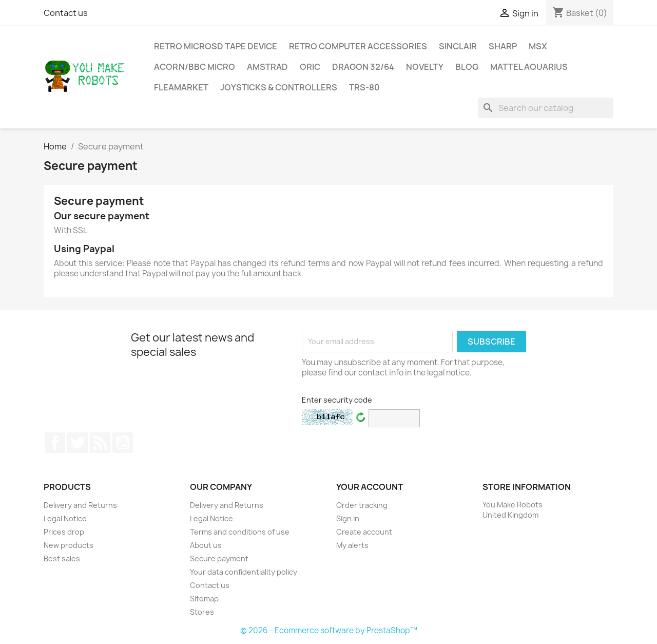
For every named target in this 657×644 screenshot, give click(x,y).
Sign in (348, 518)
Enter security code (337, 400)
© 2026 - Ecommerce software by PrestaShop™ (329, 630)
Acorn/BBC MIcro (195, 67)
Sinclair (458, 46)
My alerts (352, 545)
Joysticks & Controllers (279, 87)
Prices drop (64, 532)
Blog (467, 67)
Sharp (503, 46)
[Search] (546, 108)
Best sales (62, 558)
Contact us (66, 13)
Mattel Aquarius (529, 67)
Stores (202, 612)
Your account (370, 487)
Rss (100, 443)
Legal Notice (65, 518)
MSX (538, 46)
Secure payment (219, 558)
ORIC (310, 67)
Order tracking (362, 505)
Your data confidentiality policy (244, 572)
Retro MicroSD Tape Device (216, 46)
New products (69, 545)
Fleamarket (181, 87)
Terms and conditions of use (240, 532)
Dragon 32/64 (363, 67)
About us (206, 545)
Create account (364, 532)
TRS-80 (364, 87)
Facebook (55, 443)
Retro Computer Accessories (358, 46)
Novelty (425, 67)
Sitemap (204, 599)
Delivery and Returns (80, 505)
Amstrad (267, 67)
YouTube (123, 443)
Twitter (78, 443)
